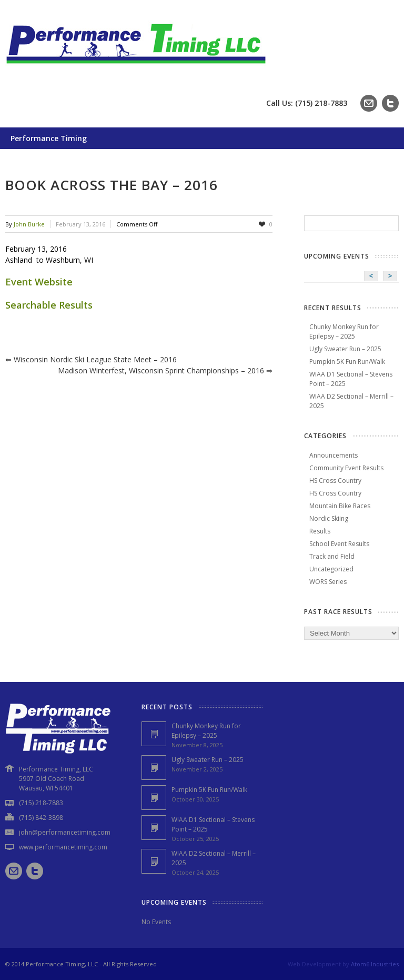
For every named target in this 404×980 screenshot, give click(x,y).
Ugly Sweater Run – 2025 (345, 349)
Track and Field (332, 556)
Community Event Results (346, 468)
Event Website (39, 282)
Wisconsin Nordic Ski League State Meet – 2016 (91, 359)
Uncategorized (331, 569)
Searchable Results (49, 305)
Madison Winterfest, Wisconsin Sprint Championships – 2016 (165, 370)
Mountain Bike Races (340, 506)
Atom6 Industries (375, 964)
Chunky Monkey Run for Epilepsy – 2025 (344, 331)
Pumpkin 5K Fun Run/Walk (347, 362)
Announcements (334, 455)
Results (320, 531)
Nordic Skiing (329, 518)
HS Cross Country (335, 481)
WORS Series (328, 582)
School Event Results (339, 544)
